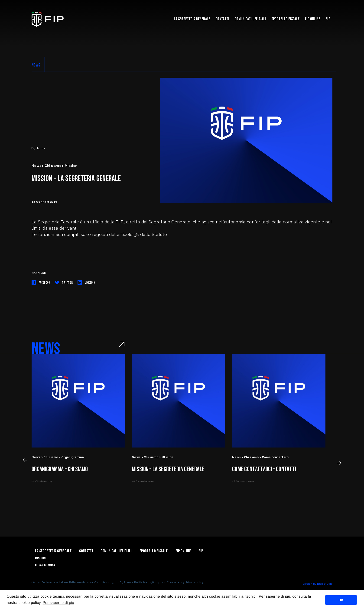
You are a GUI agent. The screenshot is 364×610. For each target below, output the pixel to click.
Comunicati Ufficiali (250, 19)
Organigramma (45, 565)
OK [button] (341, 600)
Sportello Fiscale (285, 19)
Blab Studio (325, 584)
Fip (328, 19)
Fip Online (313, 19)
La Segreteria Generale (192, 19)
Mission (40, 558)
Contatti (223, 19)
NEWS (36, 65)
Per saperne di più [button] (58, 603)
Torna (39, 148)
